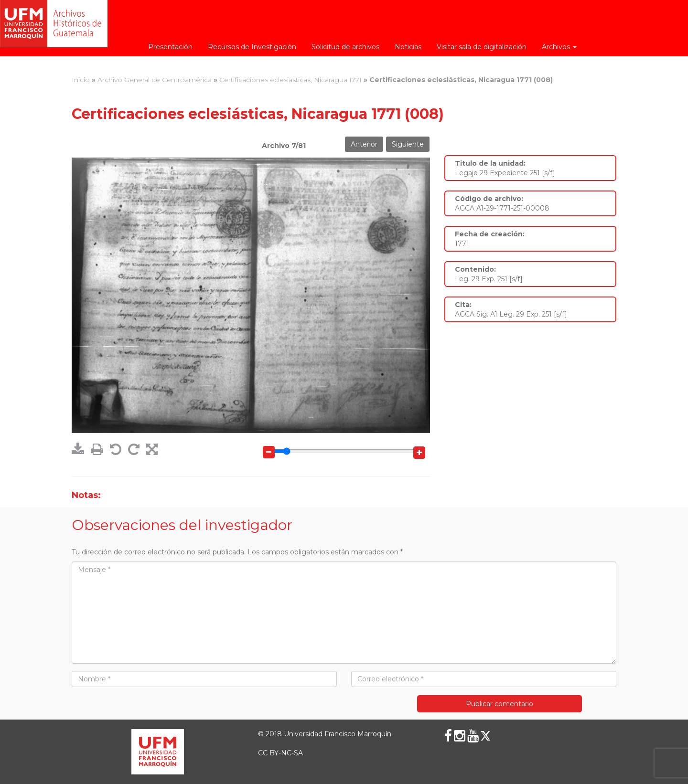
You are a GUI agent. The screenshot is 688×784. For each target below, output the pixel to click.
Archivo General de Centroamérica (155, 80)
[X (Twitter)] (485, 736)
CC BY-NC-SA (280, 753)
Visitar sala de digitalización (482, 47)
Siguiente (408, 144)
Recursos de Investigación (252, 47)
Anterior (364, 144)
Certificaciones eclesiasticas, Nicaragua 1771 (290, 80)
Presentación (170, 47)
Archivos (559, 47)
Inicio (81, 80)
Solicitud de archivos (345, 47)
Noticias (408, 47)
